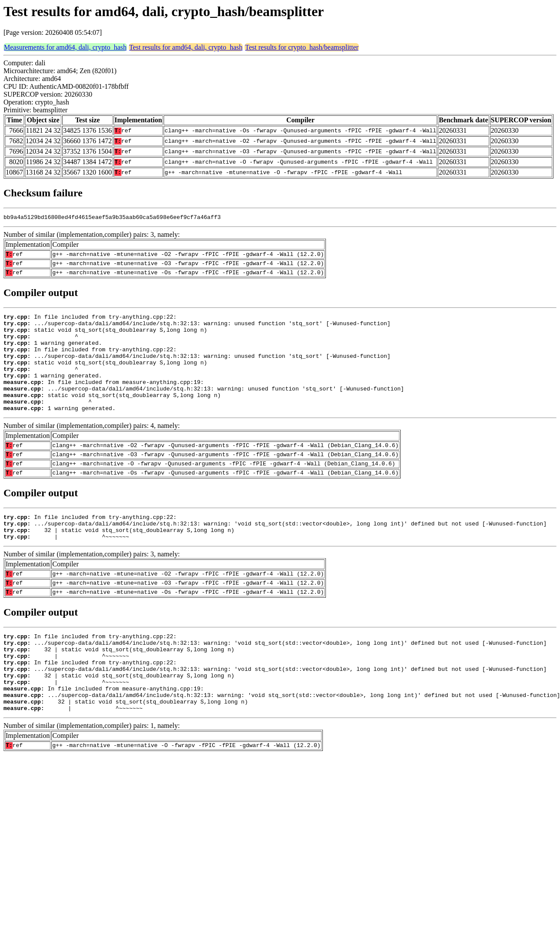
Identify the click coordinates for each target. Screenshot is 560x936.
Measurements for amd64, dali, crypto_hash (65, 47)
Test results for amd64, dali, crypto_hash (186, 47)
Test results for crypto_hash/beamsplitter (302, 47)
